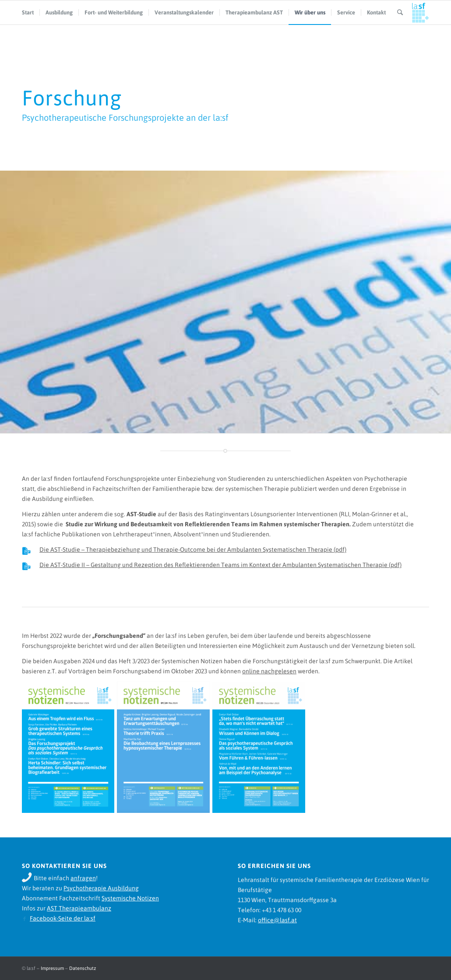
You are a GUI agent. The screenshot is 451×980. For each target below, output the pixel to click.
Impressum (52, 968)
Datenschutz (83, 968)
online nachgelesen (269, 671)
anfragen (83, 878)
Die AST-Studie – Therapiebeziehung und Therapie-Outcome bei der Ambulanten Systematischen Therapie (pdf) (193, 549)
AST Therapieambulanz (79, 908)
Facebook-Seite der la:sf (63, 918)
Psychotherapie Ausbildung (101, 888)
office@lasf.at (277, 920)
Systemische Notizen (130, 898)
